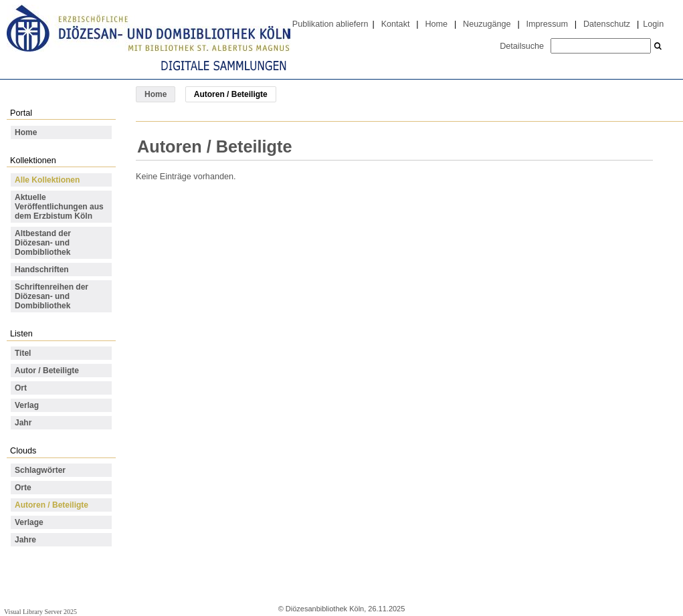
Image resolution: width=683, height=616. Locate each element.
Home (436, 24)
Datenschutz (607, 24)
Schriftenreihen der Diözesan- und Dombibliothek (52, 296)
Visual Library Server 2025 (40, 612)
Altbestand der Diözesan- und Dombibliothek (43, 243)
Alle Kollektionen (47, 180)
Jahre (25, 540)
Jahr (23, 423)
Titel (23, 353)
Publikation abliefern (330, 24)
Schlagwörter (40, 470)
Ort (21, 388)
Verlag (27, 405)
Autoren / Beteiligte (52, 505)
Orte (23, 488)
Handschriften (42, 270)
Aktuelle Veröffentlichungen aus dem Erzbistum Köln (59, 207)
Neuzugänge (487, 24)
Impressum (547, 24)
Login (653, 24)
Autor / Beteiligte (47, 371)
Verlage (29, 522)
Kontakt (396, 24)
